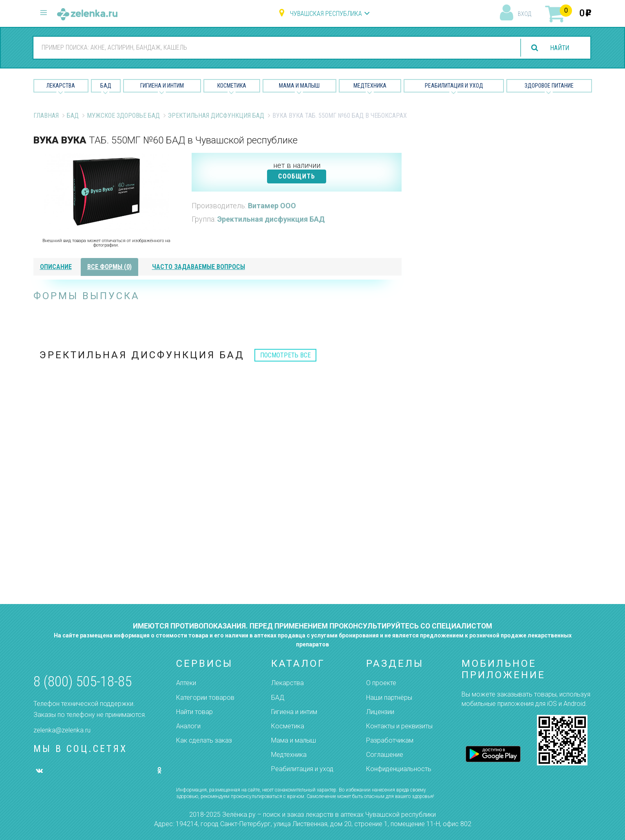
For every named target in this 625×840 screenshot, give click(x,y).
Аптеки (186, 683)
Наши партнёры (389, 698)
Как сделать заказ (204, 740)
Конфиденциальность (399, 769)
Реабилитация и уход (454, 86)
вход (525, 14)
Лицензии (380, 712)
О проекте (381, 683)
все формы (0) (109, 267)
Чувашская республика (326, 14)
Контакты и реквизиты (399, 726)
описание (56, 267)
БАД (106, 86)
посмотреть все (285, 355)
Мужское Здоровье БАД (123, 116)
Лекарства (61, 86)
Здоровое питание (549, 86)
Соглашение (385, 755)
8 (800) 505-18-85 (83, 682)
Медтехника (370, 86)
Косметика (232, 86)
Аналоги (188, 726)
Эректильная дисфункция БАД (216, 116)
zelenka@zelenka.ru (62, 730)
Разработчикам (390, 740)
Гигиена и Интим (162, 86)
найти (559, 48)
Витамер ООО (272, 206)
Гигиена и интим (294, 712)
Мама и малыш (299, 86)
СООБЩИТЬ (297, 176)
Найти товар (194, 712)
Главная (46, 116)
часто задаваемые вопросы (199, 267)
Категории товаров (205, 698)
